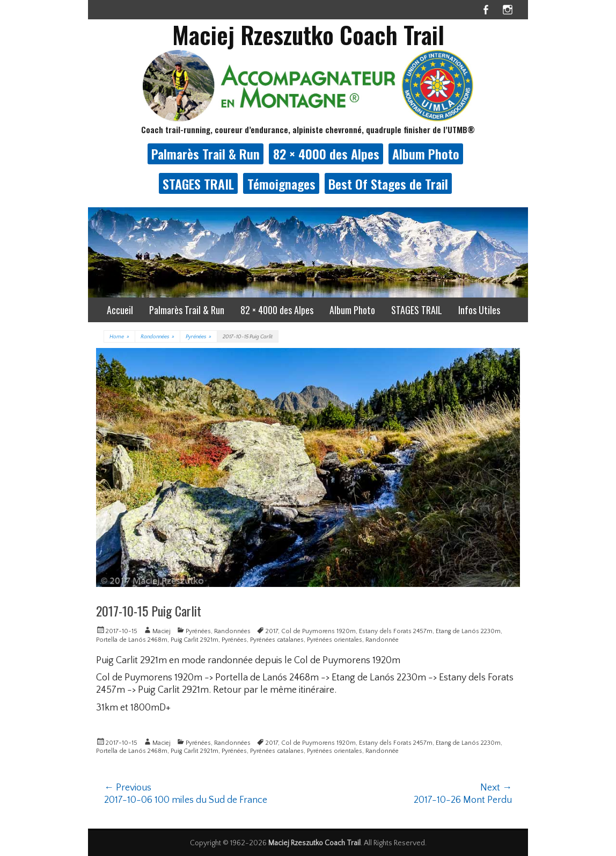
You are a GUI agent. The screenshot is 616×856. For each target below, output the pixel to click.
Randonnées (157, 337)
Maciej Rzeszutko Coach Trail (308, 35)
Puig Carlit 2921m (195, 640)
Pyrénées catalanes (277, 640)
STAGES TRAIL (198, 184)
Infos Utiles (479, 310)
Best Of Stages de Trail (388, 184)
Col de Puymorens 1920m (318, 631)
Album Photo (426, 154)
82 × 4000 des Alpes (326, 154)
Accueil (120, 310)
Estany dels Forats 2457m (396, 631)
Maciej (162, 631)
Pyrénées (199, 337)
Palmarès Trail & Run (206, 154)
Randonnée (382, 640)
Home (119, 337)
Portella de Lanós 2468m (132, 640)
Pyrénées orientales (335, 640)
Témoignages (281, 184)
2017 (272, 631)
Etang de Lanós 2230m (468, 631)
